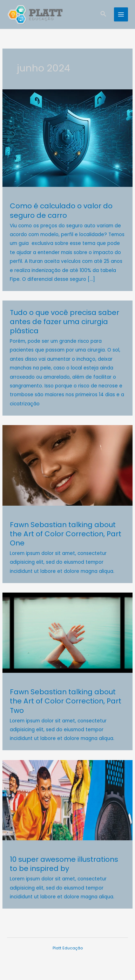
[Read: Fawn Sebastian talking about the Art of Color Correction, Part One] (67, 465)
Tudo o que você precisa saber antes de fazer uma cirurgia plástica (65, 322)
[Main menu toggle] (121, 15)
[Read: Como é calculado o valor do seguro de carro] (67, 138)
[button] (103, 14)
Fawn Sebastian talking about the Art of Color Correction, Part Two (66, 701)
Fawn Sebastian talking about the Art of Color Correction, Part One (66, 534)
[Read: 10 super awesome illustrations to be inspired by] (67, 800)
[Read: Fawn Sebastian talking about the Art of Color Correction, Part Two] (67, 633)
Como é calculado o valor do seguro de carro (61, 210)
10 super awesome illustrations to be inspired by (64, 864)
